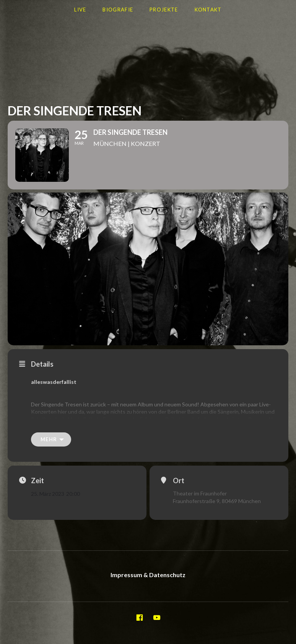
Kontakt (208, 10)
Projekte (164, 10)
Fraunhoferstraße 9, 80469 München (217, 501)
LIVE (80, 10)
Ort (179, 481)
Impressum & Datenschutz (148, 575)
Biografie (118, 10)
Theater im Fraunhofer (200, 493)
